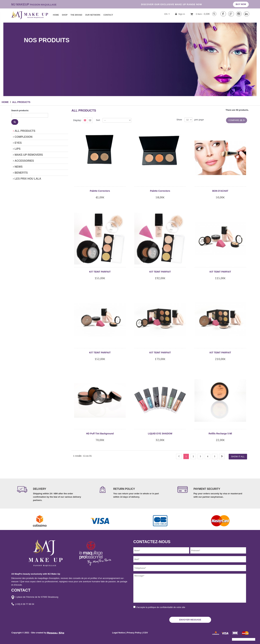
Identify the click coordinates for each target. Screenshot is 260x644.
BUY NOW (241, 4)
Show (179, 120)
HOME (5, 102)
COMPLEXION (24, 137)
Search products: (20, 110)
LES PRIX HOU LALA (28, 179)
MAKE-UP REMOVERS (29, 155)
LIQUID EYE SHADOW (160, 434)
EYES (18, 143)
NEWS (19, 167)
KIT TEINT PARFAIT (100, 272)
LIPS (18, 149)
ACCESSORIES (24, 161)
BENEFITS (21, 173)
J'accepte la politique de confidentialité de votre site (161, 607)
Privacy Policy (134, 633)
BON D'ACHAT (220, 191)
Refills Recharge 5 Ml (220, 434)
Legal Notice (118, 633)
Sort (98, 120)
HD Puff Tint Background (100, 434)
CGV (146, 633)
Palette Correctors (100, 191)
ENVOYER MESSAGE (190, 620)
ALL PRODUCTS (25, 131)
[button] (5, 640)
